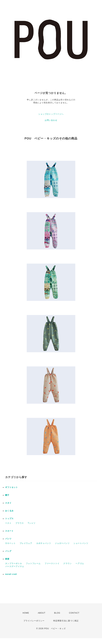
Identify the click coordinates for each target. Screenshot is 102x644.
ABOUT (42, 613)
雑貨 (7, 559)
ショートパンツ (81, 543)
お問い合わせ (51, 120)
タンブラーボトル (14, 563)
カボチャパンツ (44, 543)
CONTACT (74, 613)
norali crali (11, 574)
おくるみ (9, 511)
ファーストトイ (52, 563)
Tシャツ (32, 523)
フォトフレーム (33, 563)
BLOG (57, 613)
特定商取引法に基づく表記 (66, 621)
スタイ (8, 503)
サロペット (10, 543)
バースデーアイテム (15, 566)
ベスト (8, 523)
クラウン (68, 563)
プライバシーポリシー (34, 621)
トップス (9, 519)
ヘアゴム (80, 563)
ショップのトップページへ (51, 114)
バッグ (8, 551)
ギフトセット (11, 487)
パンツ (8, 539)
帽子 (7, 495)
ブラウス (20, 523)
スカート (9, 531)
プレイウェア (26, 543)
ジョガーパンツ (62, 543)
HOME (26, 613)
